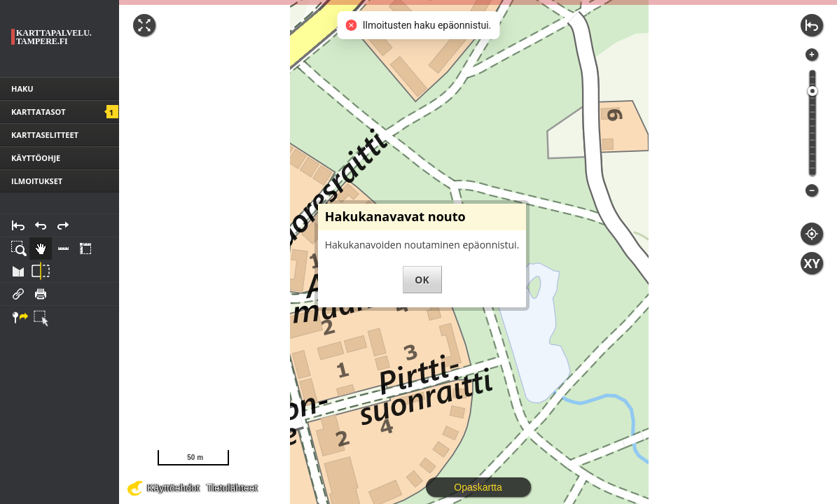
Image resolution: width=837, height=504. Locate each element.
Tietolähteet (232, 488)
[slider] (812, 91)
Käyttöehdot (173, 488)
